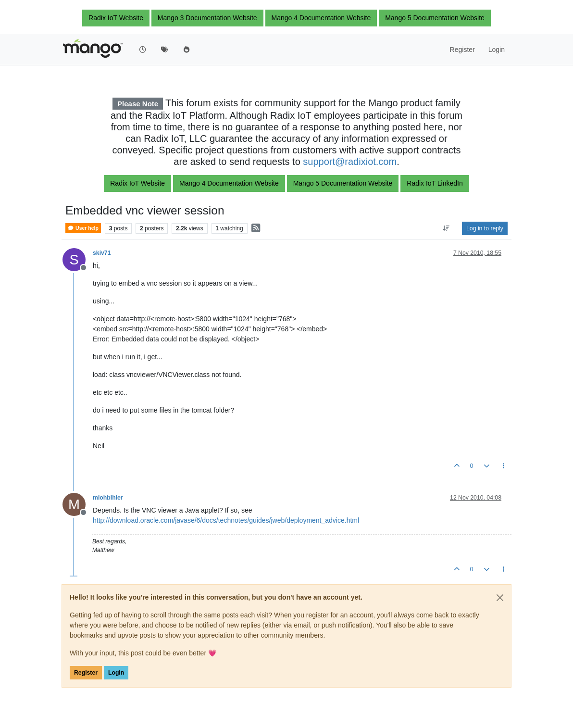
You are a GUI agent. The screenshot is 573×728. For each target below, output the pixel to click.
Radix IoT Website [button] (116, 18)
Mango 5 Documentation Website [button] (435, 18)
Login (116, 673)
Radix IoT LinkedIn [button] (435, 183)
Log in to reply (485, 228)
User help (83, 228)
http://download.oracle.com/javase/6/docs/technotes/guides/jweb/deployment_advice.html (226, 520)
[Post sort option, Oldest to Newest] (446, 228)
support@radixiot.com (350, 162)
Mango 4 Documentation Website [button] (321, 18)
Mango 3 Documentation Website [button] (207, 18)
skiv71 (102, 253)
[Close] (500, 598)
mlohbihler (108, 498)
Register (86, 673)
